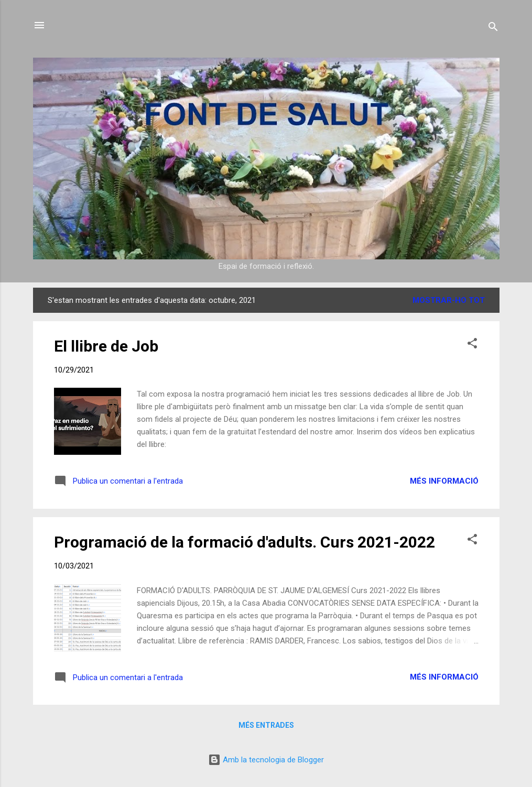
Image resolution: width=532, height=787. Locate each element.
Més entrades (266, 725)
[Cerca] (493, 29)
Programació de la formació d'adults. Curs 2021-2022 (245, 542)
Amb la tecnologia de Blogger (266, 760)
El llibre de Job (106, 346)
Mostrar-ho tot (449, 300)
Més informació (444, 481)
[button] (472, 345)
